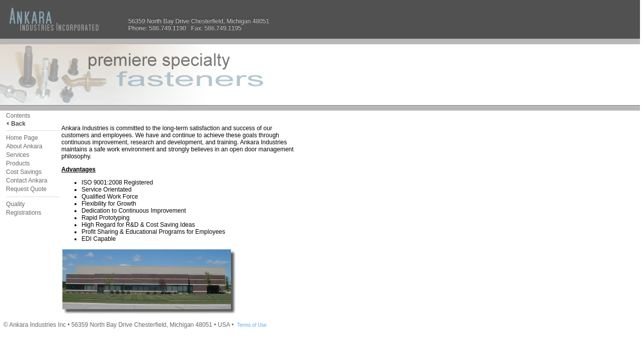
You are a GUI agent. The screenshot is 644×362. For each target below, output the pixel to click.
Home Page (22, 138)
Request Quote (26, 189)
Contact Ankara (27, 180)
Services (18, 155)
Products (18, 163)
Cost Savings (24, 172)
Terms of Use (252, 325)
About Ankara (24, 146)
